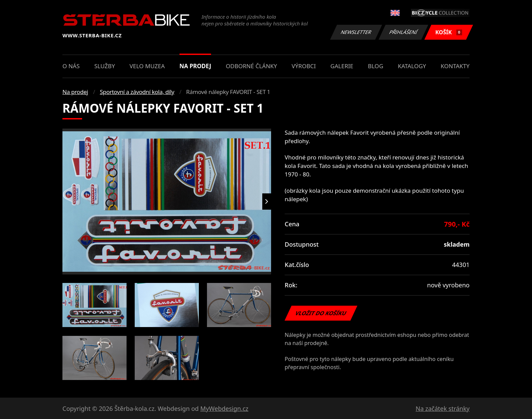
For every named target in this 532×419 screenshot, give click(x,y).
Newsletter (356, 32)
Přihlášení (403, 32)
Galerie (342, 66)
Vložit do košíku (321, 313)
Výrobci (304, 66)
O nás (71, 66)
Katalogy (412, 66)
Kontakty (455, 66)
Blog (375, 66)
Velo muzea (147, 66)
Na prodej (195, 66)
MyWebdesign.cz (224, 408)
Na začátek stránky (443, 408)
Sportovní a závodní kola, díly (137, 92)
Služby (105, 66)
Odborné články (252, 66)
